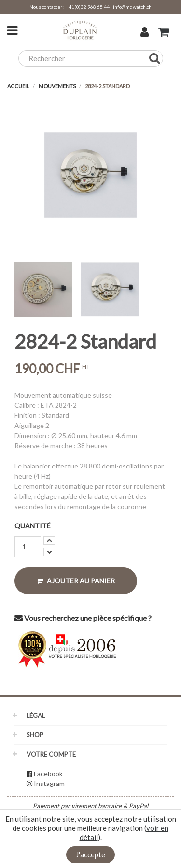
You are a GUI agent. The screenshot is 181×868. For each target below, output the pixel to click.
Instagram (49, 783)
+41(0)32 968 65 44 (88, 7)
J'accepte (90, 854)
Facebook (48, 774)
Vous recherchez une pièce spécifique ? (83, 618)
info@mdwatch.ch (132, 7)
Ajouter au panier (76, 581)
